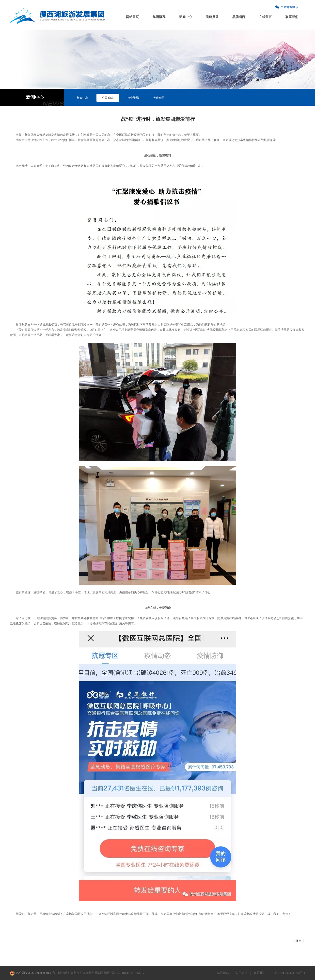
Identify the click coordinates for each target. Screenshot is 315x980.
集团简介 (241, 973)
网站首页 (132, 17)
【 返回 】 (299, 940)
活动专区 (158, 98)
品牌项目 (239, 17)
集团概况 (159, 17)
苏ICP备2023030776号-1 (290, 973)
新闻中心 (186, 17)
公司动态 (108, 98)
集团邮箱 (223, 973)
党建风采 (212, 17)
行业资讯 (133, 98)
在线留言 (265, 17)
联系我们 (292, 17)
